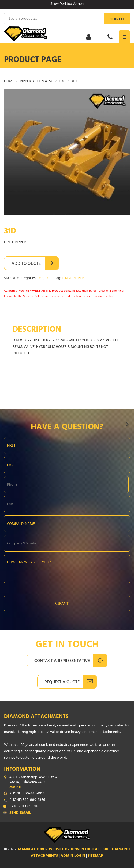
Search (117, 19)
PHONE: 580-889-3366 (27, 800)
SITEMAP (95, 856)
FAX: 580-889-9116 (24, 807)
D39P (49, 278)
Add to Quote (26, 264)
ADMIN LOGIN (73, 856)
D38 (62, 82)
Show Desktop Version (67, 4)
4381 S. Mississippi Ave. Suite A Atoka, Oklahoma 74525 (70, 783)
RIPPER (25, 82)
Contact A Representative (62, 661)
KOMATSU (45, 82)
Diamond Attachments (36, 717)
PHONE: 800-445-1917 (27, 794)
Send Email (20, 813)
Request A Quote (62, 682)
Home (9, 82)
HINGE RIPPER (73, 278)
